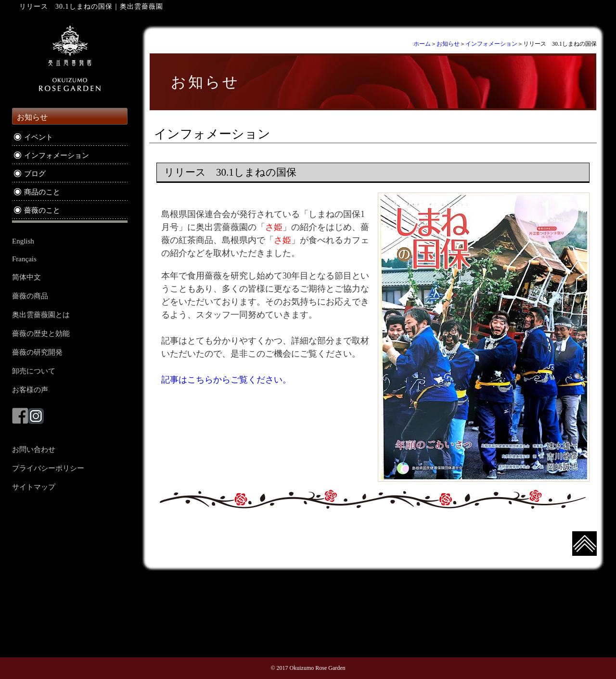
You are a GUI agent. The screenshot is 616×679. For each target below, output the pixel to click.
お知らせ (448, 44)
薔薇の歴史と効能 (41, 333)
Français (24, 259)
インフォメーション (491, 44)
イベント (38, 137)
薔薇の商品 (30, 296)
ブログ (35, 174)
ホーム (422, 44)
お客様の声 (30, 390)
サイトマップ (34, 487)
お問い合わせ (34, 449)
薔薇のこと (42, 210)
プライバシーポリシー (48, 468)
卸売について (34, 371)
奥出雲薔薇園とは (41, 315)
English (23, 241)
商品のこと (42, 192)
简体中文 (26, 277)
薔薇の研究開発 (37, 352)
